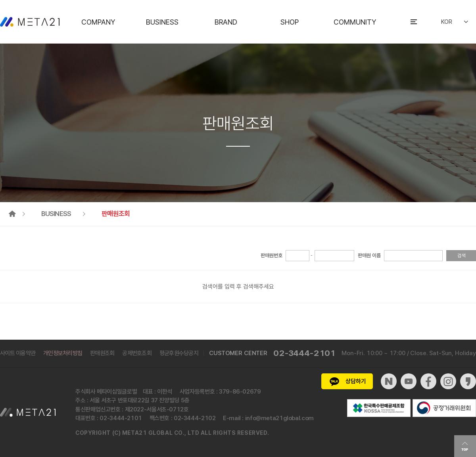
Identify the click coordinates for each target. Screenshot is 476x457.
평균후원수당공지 (179, 353)
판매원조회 (102, 353)
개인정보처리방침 (63, 353)
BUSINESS (162, 22)
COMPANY (98, 22)
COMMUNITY (355, 22)
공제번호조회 (137, 353)
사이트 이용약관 (18, 353)
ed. (265, 433)
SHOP (290, 22)
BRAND (226, 22)
